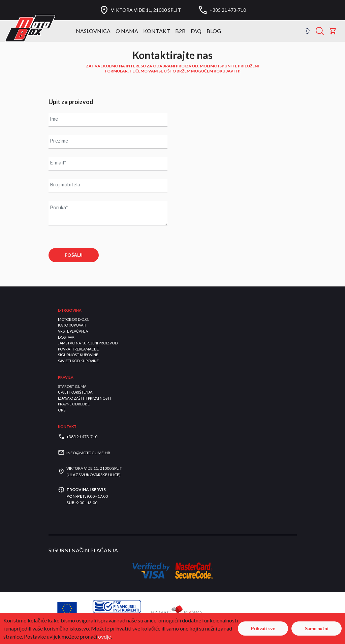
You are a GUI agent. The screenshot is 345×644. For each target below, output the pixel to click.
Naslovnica (93, 31)
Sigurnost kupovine (78, 355)
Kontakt (157, 31)
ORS (62, 410)
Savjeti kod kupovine (78, 361)
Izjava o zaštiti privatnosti (84, 398)
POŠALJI (73, 255)
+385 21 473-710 (228, 10)
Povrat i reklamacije (78, 349)
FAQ (196, 31)
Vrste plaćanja (73, 331)
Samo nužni (317, 628)
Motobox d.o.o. (73, 319)
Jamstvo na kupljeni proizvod (88, 343)
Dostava (66, 337)
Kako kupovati (72, 325)
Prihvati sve (263, 628)
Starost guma (72, 386)
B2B (180, 31)
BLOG (214, 31)
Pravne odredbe (74, 404)
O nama (127, 31)
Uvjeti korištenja (75, 392)
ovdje (104, 636)
